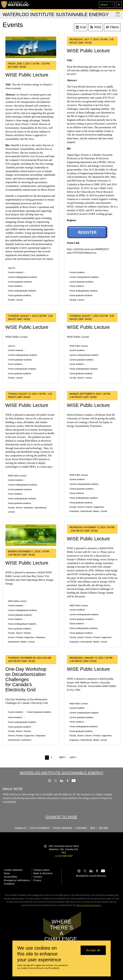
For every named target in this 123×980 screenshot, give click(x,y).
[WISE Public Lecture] (31, 47)
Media (96, 511)
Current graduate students (20, 282)
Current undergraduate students (22, 277)
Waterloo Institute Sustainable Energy (62, 773)
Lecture (19, 300)
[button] (107, 5)
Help (93, 828)
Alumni (81, 378)
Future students (15, 286)
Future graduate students (19, 295)
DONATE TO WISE (61, 817)
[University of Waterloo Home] (15, 5)
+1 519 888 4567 (64, 856)
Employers (29, 508)
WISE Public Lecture (27, 75)
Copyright (81, 828)
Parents (27, 633)
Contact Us (20, 828)
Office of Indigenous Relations (89, 905)
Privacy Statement (62, 828)
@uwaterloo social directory (91, 876)
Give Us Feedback (40, 828)
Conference (26, 740)
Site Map (104, 828)
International (40, 508)
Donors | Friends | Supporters (91, 507)
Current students (16, 272)
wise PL (12, 268)
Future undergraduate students (22, 291)
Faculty (11, 300)
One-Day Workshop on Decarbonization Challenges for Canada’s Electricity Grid (26, 679)
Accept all (93, 950)
